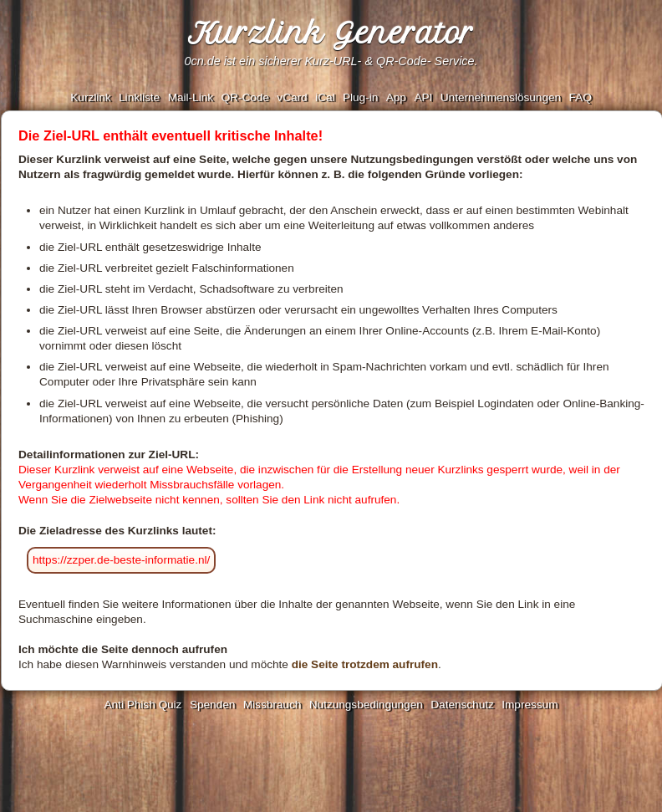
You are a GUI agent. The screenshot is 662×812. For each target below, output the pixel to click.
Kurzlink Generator (331, 33)
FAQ (581, 97)
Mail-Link (191, 97)
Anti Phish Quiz (143, 705)
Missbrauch (272, 705)
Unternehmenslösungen (501, 97)
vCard (292, 97)
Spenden (212, 705)
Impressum (530, 705)
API (423, 97)
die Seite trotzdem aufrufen (365, 664)
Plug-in (360, 97)
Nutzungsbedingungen (366, 705)
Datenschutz (462, 705)
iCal (325, 97)
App (396, 97)
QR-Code (244, 97)
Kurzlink (90, 97)
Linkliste (139, 97)
